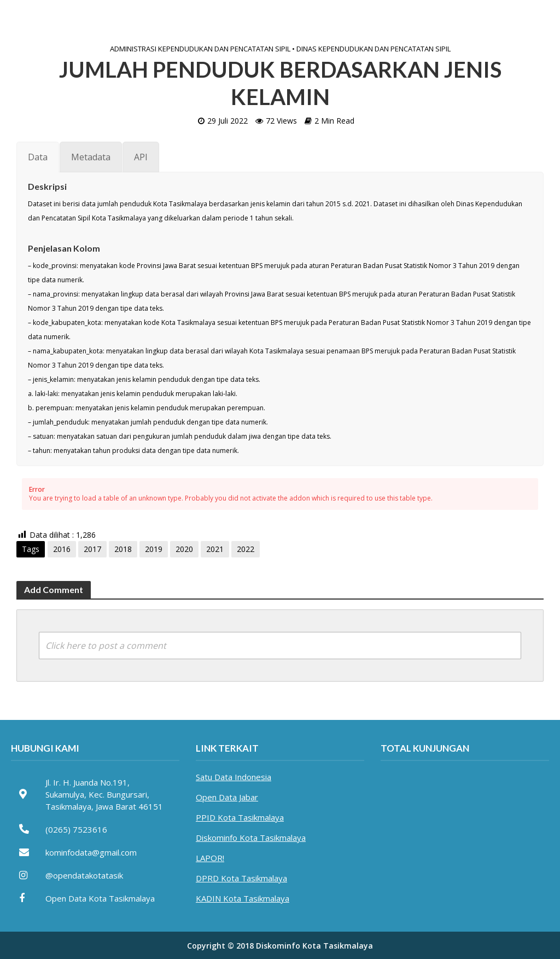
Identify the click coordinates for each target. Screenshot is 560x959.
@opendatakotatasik (84, 875)
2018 (123, 549)
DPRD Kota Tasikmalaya (241, 878)
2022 (246, 549)
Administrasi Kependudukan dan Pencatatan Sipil (200, 49)
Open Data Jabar (227, 797)
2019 (154, 549)
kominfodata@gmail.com (91, 852)
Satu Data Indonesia (234, 777)
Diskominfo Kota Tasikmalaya (251, 838)
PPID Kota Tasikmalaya (240, 817)
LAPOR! (210, 858)
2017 (92, 549)
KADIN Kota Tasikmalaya (243, 898)
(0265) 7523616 (76, 829)
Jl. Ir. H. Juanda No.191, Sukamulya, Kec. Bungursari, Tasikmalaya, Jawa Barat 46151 (104, 794)
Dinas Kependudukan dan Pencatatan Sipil (374, 49)
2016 (62, 549)
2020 (184, 549)
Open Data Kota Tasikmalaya (100, 898)
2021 (215, 549)
